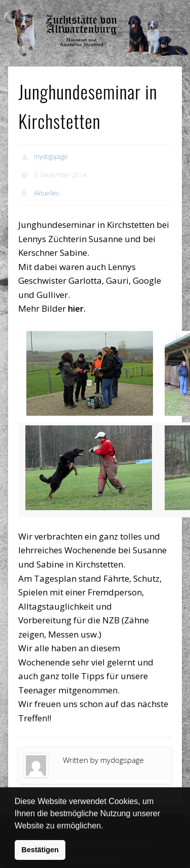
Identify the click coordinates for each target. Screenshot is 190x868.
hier (76, 308)
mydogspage (51, 157)
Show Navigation (154, 10)
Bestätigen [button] (40, 850)
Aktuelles (46, 193)
